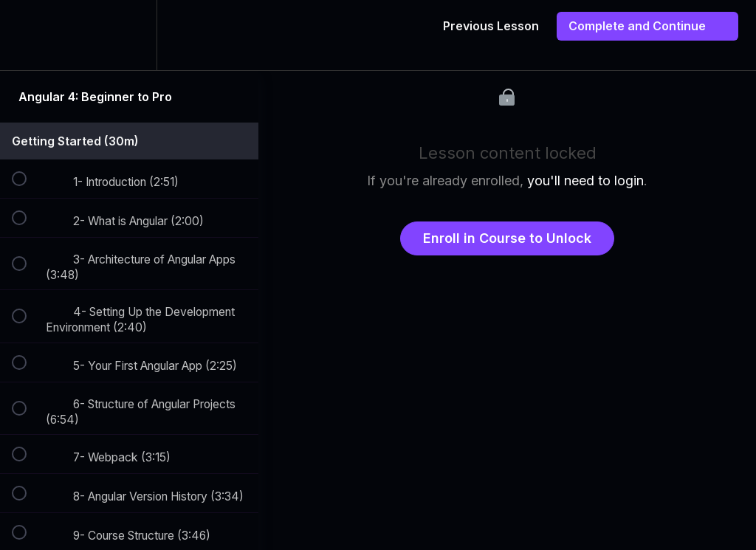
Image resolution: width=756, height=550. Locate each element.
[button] (27, 35)
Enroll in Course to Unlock (507, 238)
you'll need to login (585, 181)
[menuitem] (129, 35)
